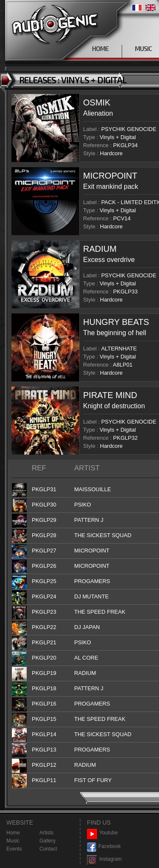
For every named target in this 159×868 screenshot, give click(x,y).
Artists (46, 833)
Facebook (104, 847)
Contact (48, 849)
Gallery (47, 841)
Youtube (102, 833)
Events (14, 849)
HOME (100, 48)
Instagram (104, 859)
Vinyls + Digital (118, 137)
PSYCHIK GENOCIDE (129, 129)
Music (13, 841)
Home (13, 833)
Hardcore (111, 153)
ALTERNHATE (119, 349)
